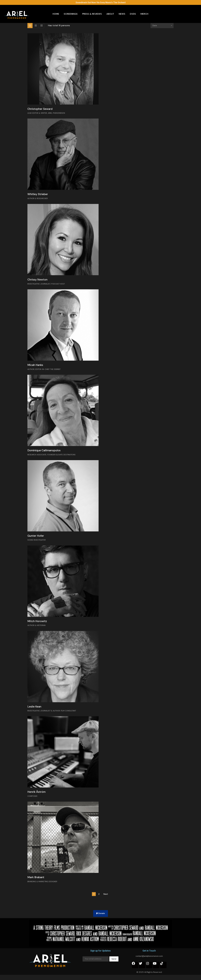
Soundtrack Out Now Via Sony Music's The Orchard (101, 2)
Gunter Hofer (37, 539)
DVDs (133, 14)
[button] (101, 918)
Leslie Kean (35, 710)
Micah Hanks (36, 367)
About (110, 14)
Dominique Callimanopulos (47, 453)
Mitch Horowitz (38, 624)
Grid (30, 26)
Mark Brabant (37, 882)
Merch (144, 14)
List (36, 26)
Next (106, 899)
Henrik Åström (38, 796)
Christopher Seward (42, 109)
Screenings (71, 14)
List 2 (42, 26)
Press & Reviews (92, 14)
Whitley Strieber (39, 195)
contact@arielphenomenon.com (149, 961)
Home (56, 14)
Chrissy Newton (39, 281)
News (122, 14)
